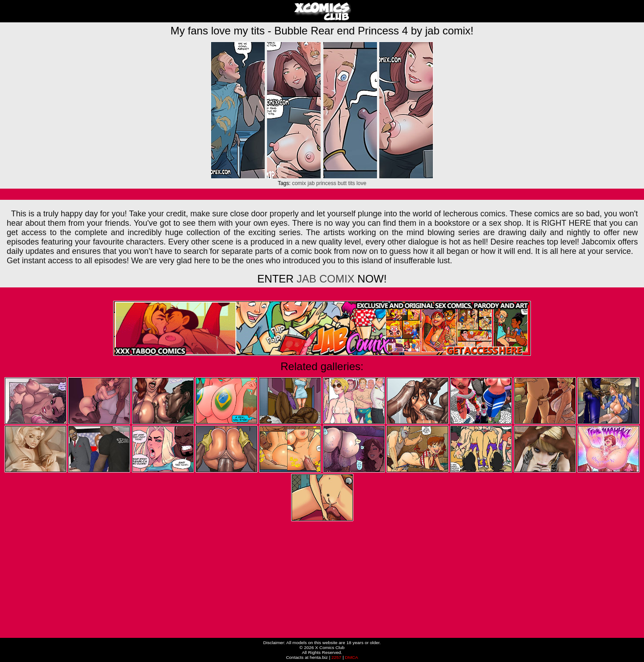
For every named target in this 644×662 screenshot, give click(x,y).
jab (311, 183)
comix (299, 183)
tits (351, 183)
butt (342, 183)
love (361, 183)
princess (326, 183)
